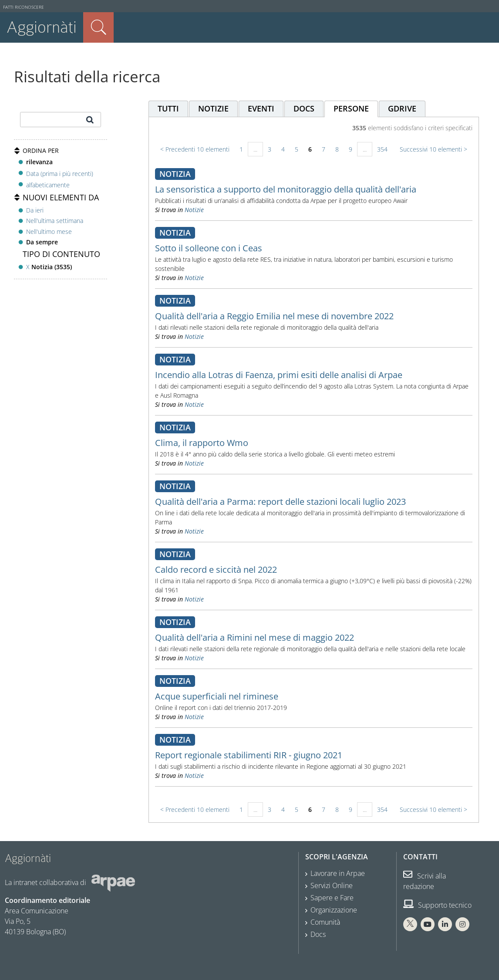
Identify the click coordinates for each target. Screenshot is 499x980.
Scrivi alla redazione (425, 881)
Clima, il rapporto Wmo (202, 443)
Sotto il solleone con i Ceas (209, 248)
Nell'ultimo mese (49, 231)
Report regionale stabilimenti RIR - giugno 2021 (249, 755)
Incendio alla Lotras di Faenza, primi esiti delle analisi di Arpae (279, 375)
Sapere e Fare (332, 898)
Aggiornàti (42, 27)
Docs (318, 934)
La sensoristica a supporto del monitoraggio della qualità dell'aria (286, 189)
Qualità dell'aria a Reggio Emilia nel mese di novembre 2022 (274, 316)
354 (382, 149)
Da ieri (35, 210)
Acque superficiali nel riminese (217, 696)
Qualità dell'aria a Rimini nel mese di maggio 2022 (255, 637)
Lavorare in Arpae (338, 873)
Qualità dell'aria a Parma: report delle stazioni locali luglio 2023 (280, 502)
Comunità (325, 922)
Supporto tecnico (437, 905)
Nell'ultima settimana (55, 221)
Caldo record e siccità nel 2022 (216, 569)
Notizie (194, 210)
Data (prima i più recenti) (60, 173)
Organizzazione (334, 910)
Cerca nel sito (98, 27)
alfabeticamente (48, 185)
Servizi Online (332, 885)
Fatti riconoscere (24, 7)
